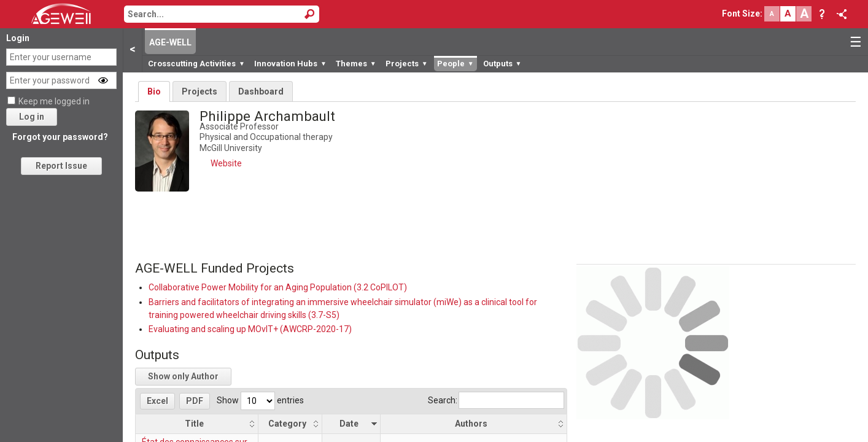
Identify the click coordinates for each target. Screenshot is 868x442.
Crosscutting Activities (196, 64)
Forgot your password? (60, 137)
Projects (407, 64)
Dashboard (261, 91)
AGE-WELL (170, 42)
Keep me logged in (54, 101)
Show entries (260, 400)
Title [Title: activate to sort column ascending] (194, 424)
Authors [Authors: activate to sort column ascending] (471, 424)
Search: (496, 400)
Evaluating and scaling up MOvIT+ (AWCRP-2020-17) (250, 329)
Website (226, 163)
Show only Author (183, 376)
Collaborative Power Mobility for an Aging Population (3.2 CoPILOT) (278, 287)
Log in (32, 117)
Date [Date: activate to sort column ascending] (349, 424)
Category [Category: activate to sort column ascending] (287, 424)
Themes (356, 64)
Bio (154, 91)
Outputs (502, 64)
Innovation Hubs (290, 64)
